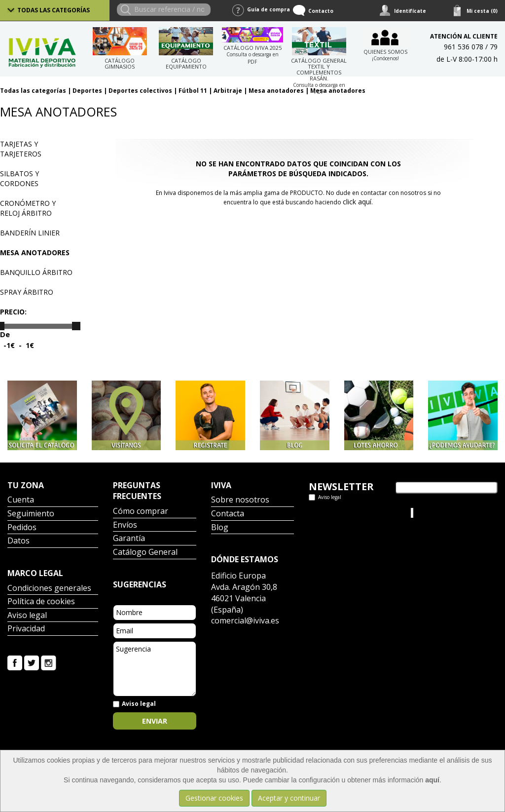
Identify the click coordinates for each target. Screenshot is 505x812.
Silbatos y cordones (19, 178)
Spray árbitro (27, 292)
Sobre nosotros (240, 500)
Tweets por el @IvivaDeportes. (335, 518)
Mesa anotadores (35, 252)
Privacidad (26, 629)
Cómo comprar (141, 512)
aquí (432, 780)
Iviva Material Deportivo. (452, 513)
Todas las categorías (54, 10)
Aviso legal (27, 616)
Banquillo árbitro (36, 272)
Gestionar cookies (214, 798)
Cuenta (21, 500)
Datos (18, 541)
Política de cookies (41, 602)
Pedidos (22, 528)
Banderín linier (30, 233)
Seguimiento (31, 514)
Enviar (155, 721)
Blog (220, 528)
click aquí (357, 202)
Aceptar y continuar (289, 798)
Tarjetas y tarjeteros (21, 149)
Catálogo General (145, 553)
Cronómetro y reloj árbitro (28, 208)
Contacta (228, 514)
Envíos (125, 525)
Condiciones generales (49, 589)
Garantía (129, 539)
